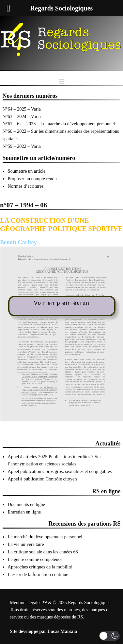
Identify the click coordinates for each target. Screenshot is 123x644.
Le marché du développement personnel (45, 537)
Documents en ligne (26, 504)
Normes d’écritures (26, 186)
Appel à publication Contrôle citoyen (42, 479)
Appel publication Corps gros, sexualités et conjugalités (60, 471)
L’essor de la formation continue (38, 574)
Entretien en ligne (24, 512)
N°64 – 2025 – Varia (22, 109)
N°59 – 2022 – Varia (22, 146)
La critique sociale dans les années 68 (43, 552)
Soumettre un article (27, 171)
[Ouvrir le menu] (62, 81)
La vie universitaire (26, 544)
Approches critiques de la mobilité (40, 567)
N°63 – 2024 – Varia (22, 116)
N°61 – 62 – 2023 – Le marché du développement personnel (59, 124)
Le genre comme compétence (35, 559)
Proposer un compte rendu (32, 179)
